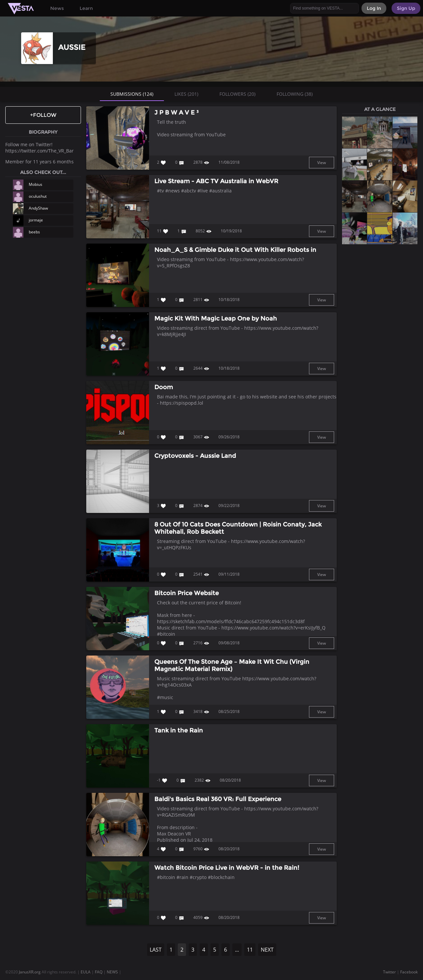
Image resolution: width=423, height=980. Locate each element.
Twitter (389, 972)
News (57, 8)
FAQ (99, 972)
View (322, 163)
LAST (156, 950)
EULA (86, 972)
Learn (86, 8)
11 (250, 950)
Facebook (409, 972)
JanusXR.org (30, 972)
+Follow (43, 115)
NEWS (112, 972)
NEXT (267, 950)
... (237, 950)
